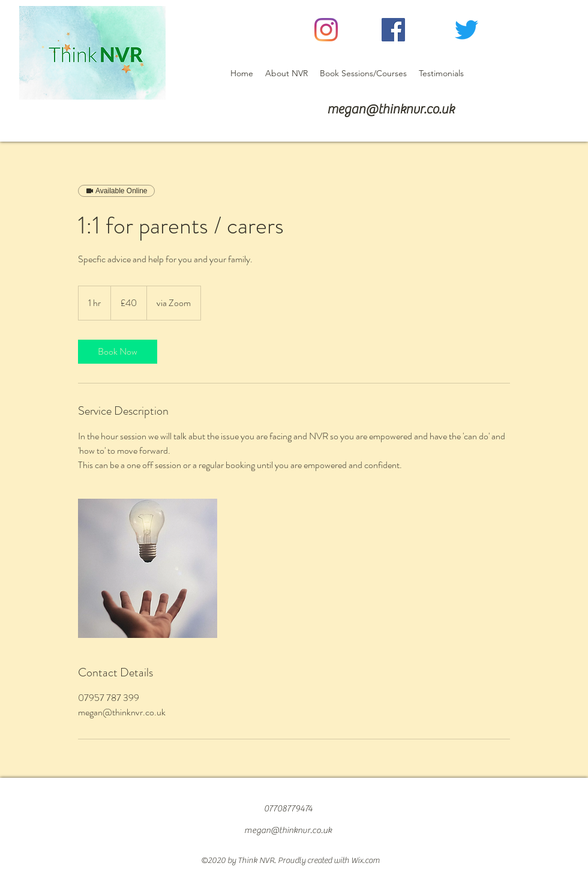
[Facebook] (393, 30)
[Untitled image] (148, 568)
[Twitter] (466, 30)
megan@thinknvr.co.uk (391, 109)
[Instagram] (326, 30)
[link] (118, 352)
